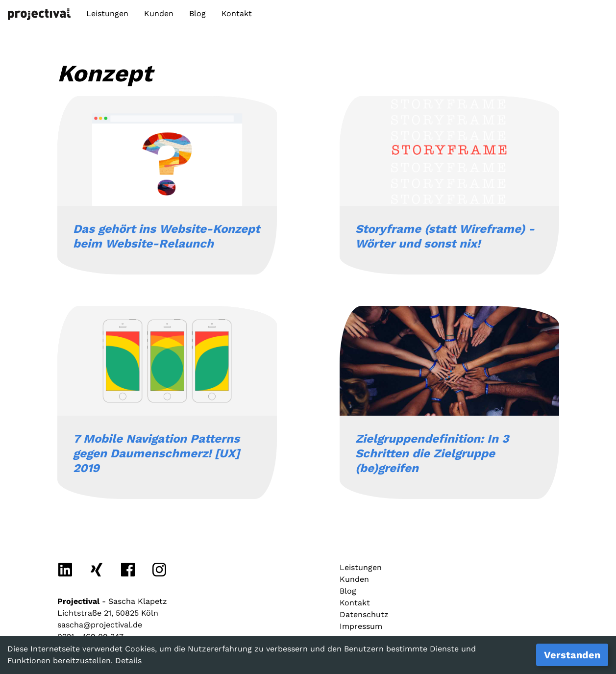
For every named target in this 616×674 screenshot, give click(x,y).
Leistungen (107, 13)
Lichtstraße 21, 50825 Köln (108, 613)
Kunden (159, 13)
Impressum (361, 626)
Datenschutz (364, 614)
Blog (197, 13)
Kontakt (237, 13)
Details (128, 661)
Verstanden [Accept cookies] (572, 655)
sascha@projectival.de (100, 625)
